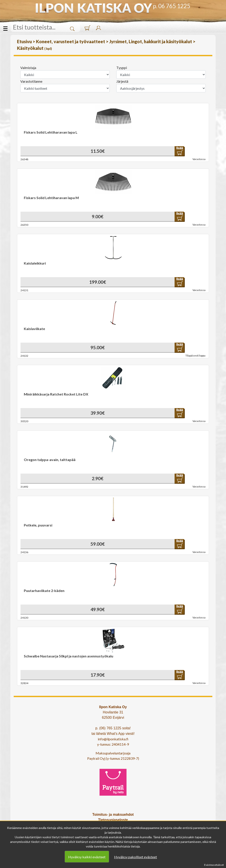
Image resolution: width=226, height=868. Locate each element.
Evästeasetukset (214, 865)
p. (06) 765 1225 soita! (113, 728)
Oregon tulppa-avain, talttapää (50, 460)
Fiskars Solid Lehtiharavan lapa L (51, 132)
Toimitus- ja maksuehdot (113, 815)
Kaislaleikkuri (35, 263)
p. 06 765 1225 (172, 6)
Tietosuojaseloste (113, 820)
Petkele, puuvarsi (38, 525)
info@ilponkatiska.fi (113, 739)
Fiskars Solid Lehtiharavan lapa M (51, 198)
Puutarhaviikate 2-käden (44, 591)
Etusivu (25, 41)
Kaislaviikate (34, 329)
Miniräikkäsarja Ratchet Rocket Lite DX (56, 394)
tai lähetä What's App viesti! (113, 734)
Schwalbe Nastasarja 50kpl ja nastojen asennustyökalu (69, 656)
